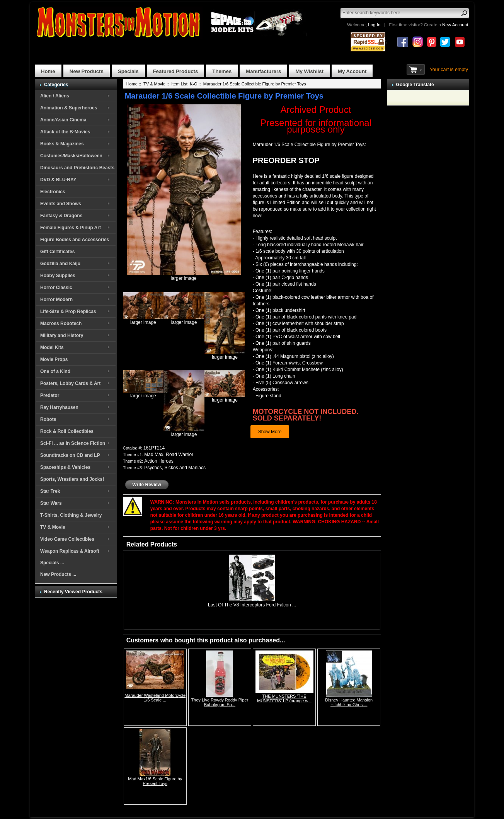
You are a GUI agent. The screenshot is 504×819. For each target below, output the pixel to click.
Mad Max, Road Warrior (169, 455)
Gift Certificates (57, 252)
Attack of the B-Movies (65, 132)
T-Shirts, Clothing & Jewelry (71, 515)
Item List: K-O (184, 84)
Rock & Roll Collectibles (67, 431)
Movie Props (54, 359)
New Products (87, 71)
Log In (374, 25)
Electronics (53, 192)
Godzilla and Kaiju (60, 264)
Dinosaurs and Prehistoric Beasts (77, 168)
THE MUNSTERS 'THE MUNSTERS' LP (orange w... (284, 698)
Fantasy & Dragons (61, 216)
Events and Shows (61, 204)
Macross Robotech (61, 324)
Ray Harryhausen (59, 407)
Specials (128, 71)
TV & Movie (53, 527)
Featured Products (176, 71)
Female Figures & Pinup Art (71, 228)
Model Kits (52, 347)
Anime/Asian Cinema (63, 120)
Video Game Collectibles (67, 539)
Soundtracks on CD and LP (70, 455)
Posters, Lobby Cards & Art (70, 383)
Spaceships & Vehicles (65, 467)
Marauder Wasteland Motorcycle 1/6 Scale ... (155, 698)
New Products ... (58, 574)
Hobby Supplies (58, 276)
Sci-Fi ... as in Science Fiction (73, 443)
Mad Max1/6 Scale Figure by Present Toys (155, 781)
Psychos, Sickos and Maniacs (175, 468)
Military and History (62, 335)
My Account (352, 71)
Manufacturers (263, 71)
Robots (48, 419)
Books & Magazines (62, 144)
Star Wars (51, 503)
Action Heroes (159, 461)
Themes (222, 71)
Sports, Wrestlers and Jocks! (72, 479)
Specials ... (52, 563)
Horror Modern (56, 300)
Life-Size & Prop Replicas (68, 312)
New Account (455, 25)
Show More (270, 432)
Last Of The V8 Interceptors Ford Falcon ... (252, 605)
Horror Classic (56, 288)
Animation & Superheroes (69, 108)
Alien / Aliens (55, 96)
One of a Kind (55, 371)
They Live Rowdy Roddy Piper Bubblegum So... (220, 702)
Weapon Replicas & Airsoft (70, 551)
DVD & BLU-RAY (58, 180)
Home (48, 71)
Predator (50, 395)
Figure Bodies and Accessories (75, 240)
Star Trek (50, 491)
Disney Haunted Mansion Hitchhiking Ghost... (349, 702)
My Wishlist (309, 71)
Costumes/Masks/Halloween (71, 156)
